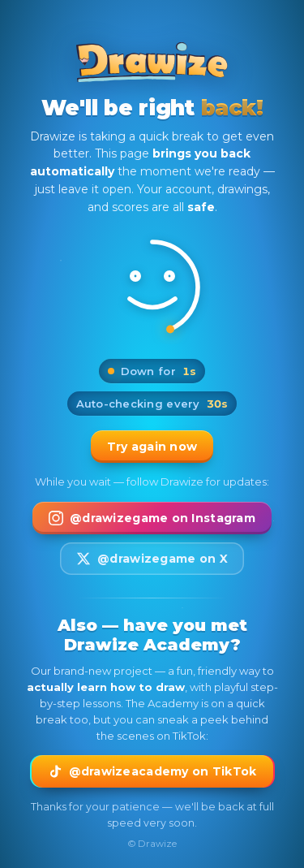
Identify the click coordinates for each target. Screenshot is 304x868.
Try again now (152, 447)
